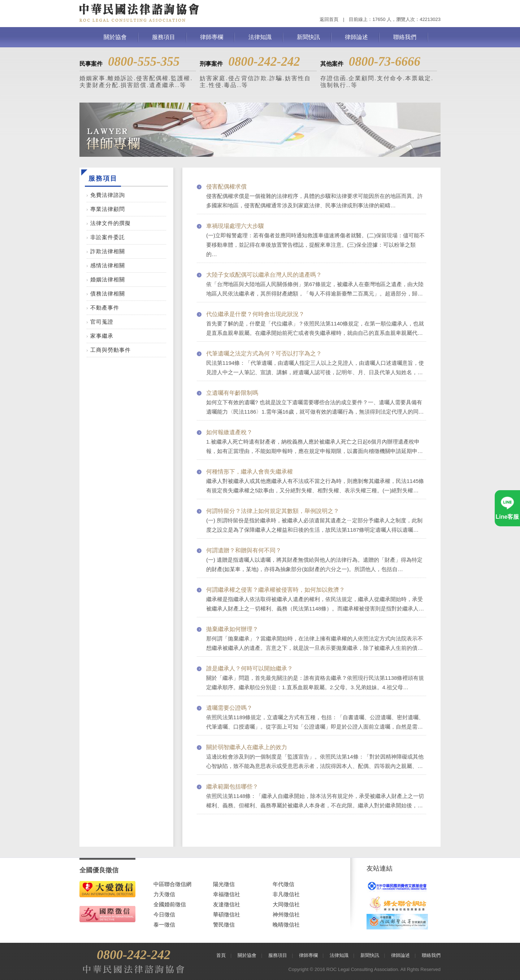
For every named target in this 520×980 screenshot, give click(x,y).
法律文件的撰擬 (110, 223)
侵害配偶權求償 (226, 187)
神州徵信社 (286, 914)
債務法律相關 (108, 293)
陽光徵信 (224, 884)
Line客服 (508, 517)
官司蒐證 (102, 322)
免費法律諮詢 (108, 195)
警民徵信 (224, 925)
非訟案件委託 (108, 237)
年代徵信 (283, 884)
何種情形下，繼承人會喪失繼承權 (250, 472)
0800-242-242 (264, 62)
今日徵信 (164, 914)
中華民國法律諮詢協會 (139, 13)
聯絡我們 (405, 37)
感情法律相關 (108, 265)
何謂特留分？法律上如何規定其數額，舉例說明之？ (273, 511)
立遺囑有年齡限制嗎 (232, 393)
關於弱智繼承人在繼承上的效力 (247, 747)
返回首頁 (329, 19)
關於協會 (115, 37)
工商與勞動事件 (110, 350)
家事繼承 (102, 336)
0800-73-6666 (385, 62)
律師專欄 (212, 37)
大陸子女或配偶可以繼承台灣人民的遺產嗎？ (264, 275)
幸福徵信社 (227, 894)
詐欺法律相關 (108, 251)
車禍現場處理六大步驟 (235, 226)
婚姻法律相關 (108, 279)
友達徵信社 (227, 904)
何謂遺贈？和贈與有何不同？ (244, 550)
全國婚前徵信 (170, 904)
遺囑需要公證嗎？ (229, 708)
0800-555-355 (144, 62)
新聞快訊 (308, 37)
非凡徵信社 (286, 894)
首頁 (221, 955)
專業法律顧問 (108, 209)
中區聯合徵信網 (172, 884)
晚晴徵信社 (286, 925)
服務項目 (164, 37)
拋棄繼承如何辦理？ (232, 629)
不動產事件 (105, 308)
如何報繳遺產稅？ (229, 432)
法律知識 (260, 37)
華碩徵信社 (227, 914)
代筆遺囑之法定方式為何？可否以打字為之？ (264, 353)
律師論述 (356, 37)
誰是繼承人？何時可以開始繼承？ (250, 668)
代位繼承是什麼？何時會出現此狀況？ (255, 314)
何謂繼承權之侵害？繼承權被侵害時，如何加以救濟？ (276, 590)
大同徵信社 (286, 904)
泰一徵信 (164, 925)
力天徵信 (164, 894)
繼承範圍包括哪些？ (232, 787)
